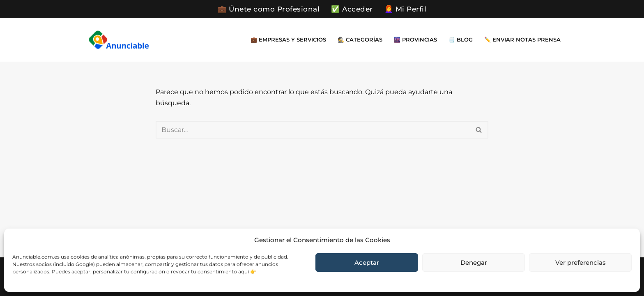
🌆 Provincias (415, 40)
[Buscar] (313, 130)
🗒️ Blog (461, 40)
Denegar (474, 262)
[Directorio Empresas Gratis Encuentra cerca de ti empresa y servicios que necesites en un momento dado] (119, 40)
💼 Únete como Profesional (269, 9)
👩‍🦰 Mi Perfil (406, 9)
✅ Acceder (352, 9)
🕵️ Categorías (360, 40)
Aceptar (367, 262)
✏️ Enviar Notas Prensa (522, 40)
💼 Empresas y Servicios (288, 40)
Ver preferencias (581, 262)
